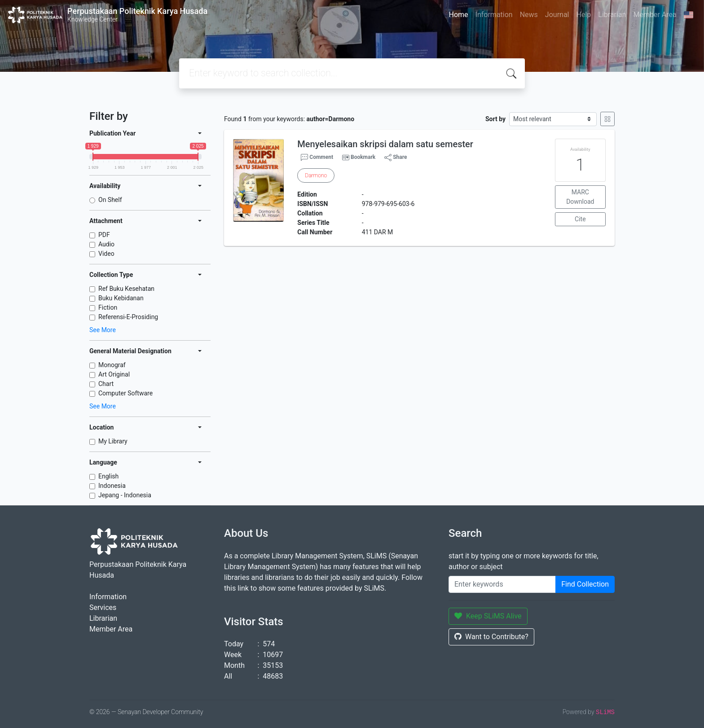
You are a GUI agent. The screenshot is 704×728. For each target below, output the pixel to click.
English (108, 476)
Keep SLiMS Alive (488, 616)
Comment (317, 158)
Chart (106, 384)
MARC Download (580, 197)
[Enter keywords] (502, 584)
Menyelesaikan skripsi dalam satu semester (385, 144)
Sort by (495, 119)
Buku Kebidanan (121, 298)
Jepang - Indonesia (125, 495)
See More (103, 330)
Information (494, 15)
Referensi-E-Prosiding (128, 317)
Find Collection (585, 584)
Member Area (655, 15)
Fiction (108, 307)
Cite (580, 219)
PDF (104, 235)
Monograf (112, 365)
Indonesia (112, 486)
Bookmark (363, 157)
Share (396, 158)
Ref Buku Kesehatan (126, 289)
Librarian (612, 15)
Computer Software (125, 393)
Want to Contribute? (491, 637)
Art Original (114, 374)
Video (106, 254)
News (529, 15)
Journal (557, 15)
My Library (113, 441)
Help (583, 15)
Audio (106, 244)
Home (458, 15)
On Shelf (110, 200)
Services (103, 607)
